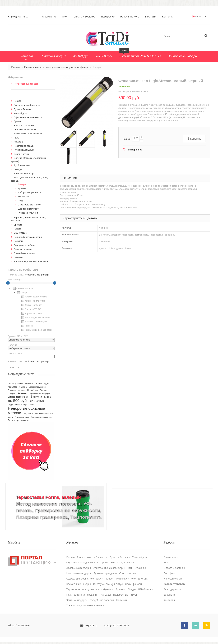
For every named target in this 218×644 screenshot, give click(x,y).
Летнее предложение (19, 420)
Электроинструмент (28, 208)
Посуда (18, 101)
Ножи (21, 200)
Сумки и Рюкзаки (23, 109)
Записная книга (41, 396)
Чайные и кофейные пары (36, 329)
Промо (17, 121)
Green (32, 404)
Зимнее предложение (18, 396)
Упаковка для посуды (34, 321)
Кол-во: (127, 138)
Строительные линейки (30, 204)
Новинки (18, 257)
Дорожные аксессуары (39, 393)
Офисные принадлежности (28, 117)
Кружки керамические (34, 296)
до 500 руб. (18, 400)
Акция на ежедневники (42, 416)
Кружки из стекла (32, 313)
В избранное (135, 149)
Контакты (168, 17)
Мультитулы (24, 196)
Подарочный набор (17, 404)
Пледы (17, 228)
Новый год (33, 390)
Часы (17, 137)
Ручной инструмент (28, 212)
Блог (65, 17)
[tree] (31, 309)
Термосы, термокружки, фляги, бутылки (90, 588)
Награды (18, 240)
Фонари (22, 184)
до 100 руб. (37, 400)
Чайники (27, 325)
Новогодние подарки (25, 145)
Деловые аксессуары (25, 129)
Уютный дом (20, 113)
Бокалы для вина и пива (35, 317)
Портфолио (108, 17)
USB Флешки (21, 232)
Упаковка (19, 141)
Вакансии (151, 17)
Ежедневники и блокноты (27, 105)
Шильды (18, 169)
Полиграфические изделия (28, 236)
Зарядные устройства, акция (33, 386)
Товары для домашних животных (31, 261)
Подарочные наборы (25, 245)
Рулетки (22, 188)
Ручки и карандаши (24, 149)
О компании (50, 17)
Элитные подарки (23, 249)
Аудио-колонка (22, 416)
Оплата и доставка (85, 17)
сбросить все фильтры (38, 274)
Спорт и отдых (21, 153)
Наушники (28, 413)
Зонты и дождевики (24, 125)
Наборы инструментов (29, 192)
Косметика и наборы (25, 173)
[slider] (8, 282)
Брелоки (18, 224)
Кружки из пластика (33, 300)
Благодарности (172, 588)
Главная (16, 67)
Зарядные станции (17, 390)
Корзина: (200, 17)
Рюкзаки (22, 393)
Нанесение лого (130, 17)
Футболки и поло (23, 165)
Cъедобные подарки (24, 253)
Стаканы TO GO (31, 309)
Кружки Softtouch (31, 305)
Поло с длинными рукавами (21, 383)
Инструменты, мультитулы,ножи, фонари (67, 67)
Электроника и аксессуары (28, 133)
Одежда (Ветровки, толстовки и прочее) (90, 577)
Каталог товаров (33, 67)
